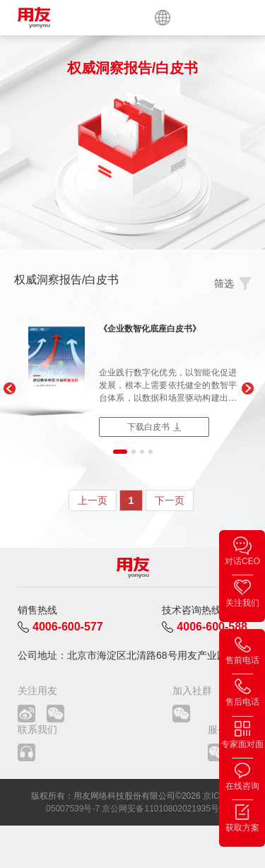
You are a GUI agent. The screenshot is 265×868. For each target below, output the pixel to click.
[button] (9, 389)
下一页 (170, 500)
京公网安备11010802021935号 (160, 809)
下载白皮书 (148, 427)
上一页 (93, 500)
